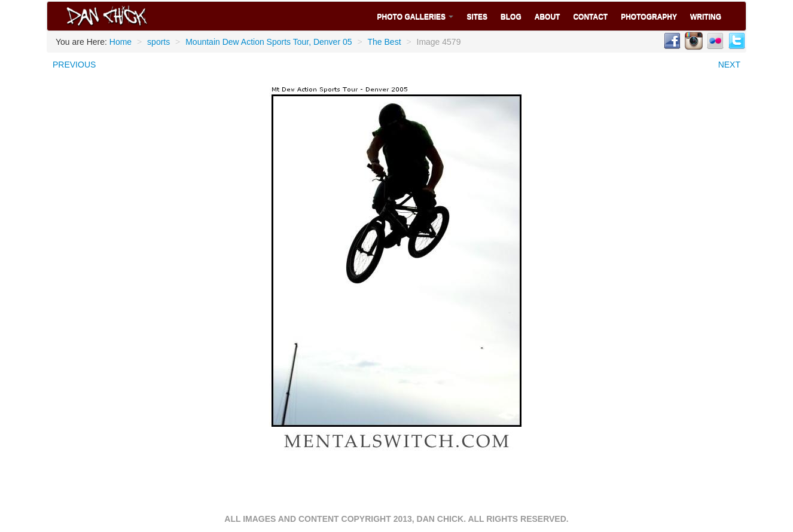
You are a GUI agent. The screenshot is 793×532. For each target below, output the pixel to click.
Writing (706, 17)
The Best (385, 42)
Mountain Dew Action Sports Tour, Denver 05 (269, 42)
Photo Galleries (416, 17)
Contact (590, 17)
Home (121, 42)
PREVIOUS (74, 65)
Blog (511, 17)
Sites (477, 17)
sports (158, 42)
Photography (649, 17)
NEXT (729, 65)
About (548, 17)
